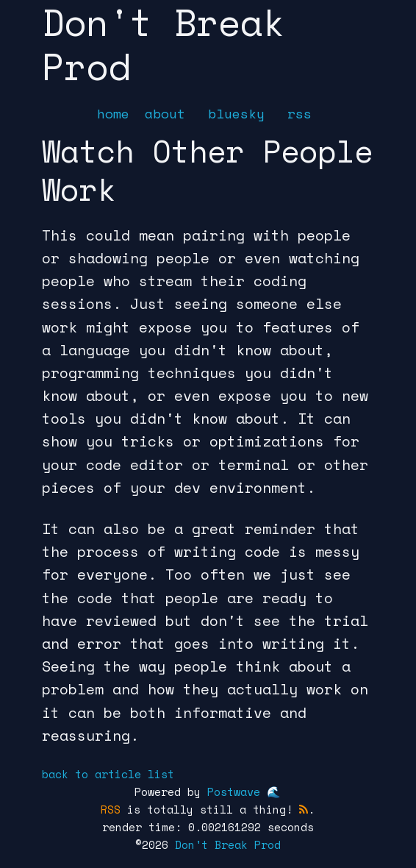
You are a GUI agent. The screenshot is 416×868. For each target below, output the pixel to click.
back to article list (108, 774)
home (113, 113)
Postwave (234, 791)
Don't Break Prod (228, 844)
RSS (111, 809)
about (165, 113)
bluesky (236, 113)
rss (300, 113)
